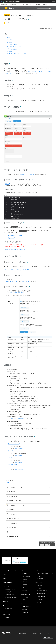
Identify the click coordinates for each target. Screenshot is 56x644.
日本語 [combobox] (48, 637)
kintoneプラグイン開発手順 (27, 174)
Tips (10, 5)
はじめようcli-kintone (10, 595)
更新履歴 (10, 51)
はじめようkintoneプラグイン (12, 598)
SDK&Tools (26, 585)
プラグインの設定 (12, 49)
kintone (6, 5)
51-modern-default (13, 465)
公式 (6, 561)
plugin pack (11, 238)
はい (42, 545)
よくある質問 (40, 579)
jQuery (10, 451)
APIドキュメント (27, 576)
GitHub (8, 184)
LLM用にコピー (9, 23)
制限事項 (10, 42)
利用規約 (39, 576)
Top (2, 5)
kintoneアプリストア (11, 281)
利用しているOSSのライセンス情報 (17, 54)
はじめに (25, 574)
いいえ (48, 545)
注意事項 (10, 40)
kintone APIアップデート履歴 (44, 8)
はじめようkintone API (10, 592)
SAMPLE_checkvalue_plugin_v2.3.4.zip (15, 250)
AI (24, 588)
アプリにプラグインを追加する (17, 293)
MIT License (19, 449)
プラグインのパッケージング (15, 47)
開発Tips (14, 5)
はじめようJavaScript (10, 589)
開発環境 (25, 590)
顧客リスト (26, 281)
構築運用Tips (26, 582)
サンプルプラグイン (30, 5)
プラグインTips (21, 5)
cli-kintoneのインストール (15, 236)
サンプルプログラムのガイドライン (45, 573)
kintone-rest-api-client (14, 444)
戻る (8, 482)
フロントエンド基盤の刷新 (18, 419)
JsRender (11, 458)
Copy (5, 196)
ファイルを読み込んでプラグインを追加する (17, 270)
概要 (9, 38)
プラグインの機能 (12, 44)
